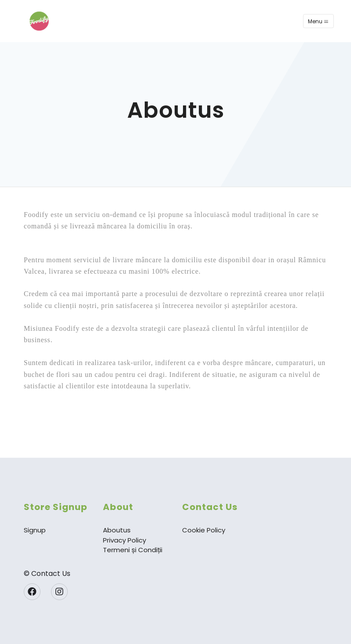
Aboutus (117, 530)
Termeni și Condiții (133, 550)
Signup (35, 530)
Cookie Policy (204, 530)
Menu (318, 21)
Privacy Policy (124, 540)
